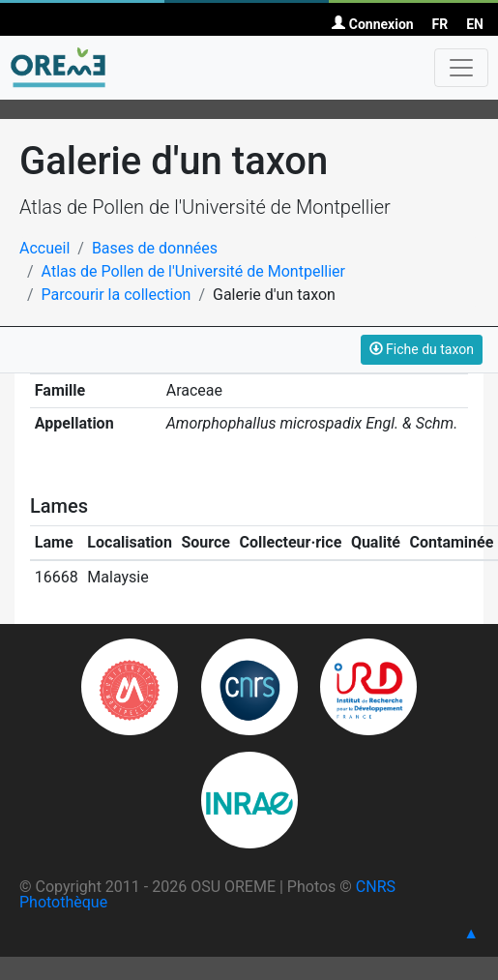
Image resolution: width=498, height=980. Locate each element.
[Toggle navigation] (461, 68)
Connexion (372, 24)
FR (440, 24)
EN (475, 24)
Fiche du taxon (422, 349)
